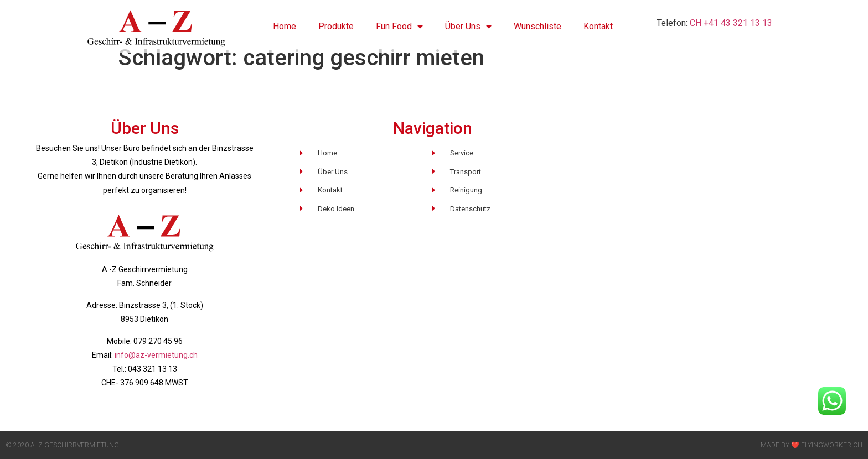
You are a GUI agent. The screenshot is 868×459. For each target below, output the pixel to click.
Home (285, 26)
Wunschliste (538, 26)
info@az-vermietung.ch (156, 355)
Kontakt (598, 26)
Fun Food (399, 27)
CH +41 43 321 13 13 (730, 23)
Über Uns (468, 27)
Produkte (336, 26)
